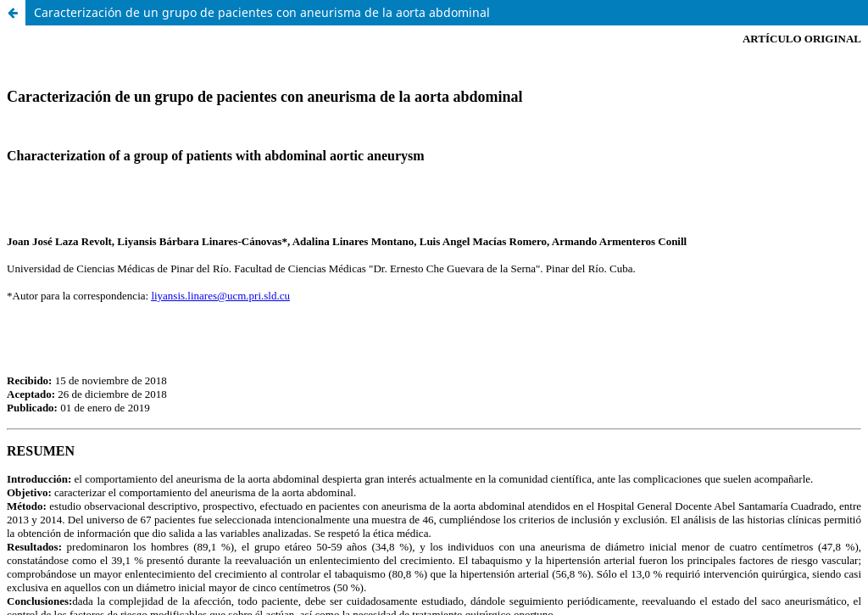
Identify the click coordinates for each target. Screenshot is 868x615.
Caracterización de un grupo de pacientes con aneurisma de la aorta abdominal (262, 12)
